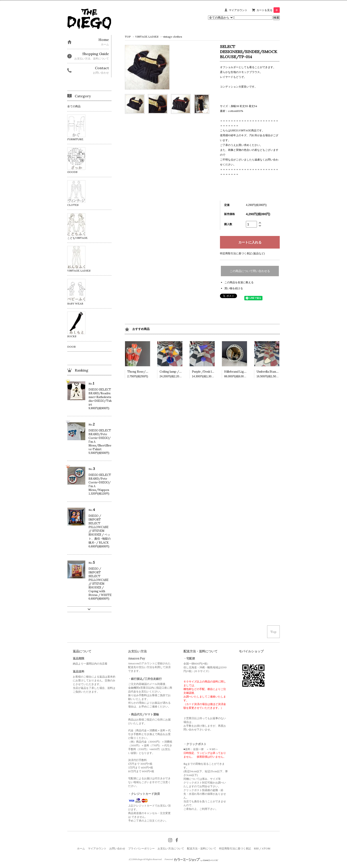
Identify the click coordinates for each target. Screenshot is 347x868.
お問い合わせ (117, 848)
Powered (191, 859)
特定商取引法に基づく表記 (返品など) (242, 253)
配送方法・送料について (202, 848)
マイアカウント (238, 10)
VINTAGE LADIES (147, 37)
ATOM (266, 848)
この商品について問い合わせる (250, 271)
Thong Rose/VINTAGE (143, 372)
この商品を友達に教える (239, 282)
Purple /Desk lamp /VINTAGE (213, 372)
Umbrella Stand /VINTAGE (275, 372)
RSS (256, 848)
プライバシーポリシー (141, 848)
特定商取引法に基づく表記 (235, 848)
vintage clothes (173, 37)
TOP (128, 37)
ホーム (81, 848)
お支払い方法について (171, 848)
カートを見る (268, 10)
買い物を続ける (234, 288)
